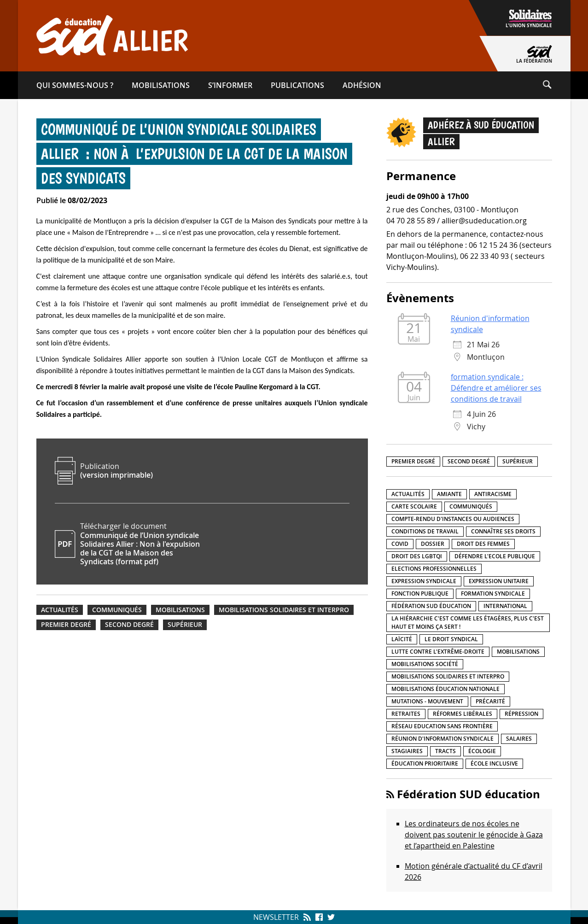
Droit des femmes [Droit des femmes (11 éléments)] (483, 544)
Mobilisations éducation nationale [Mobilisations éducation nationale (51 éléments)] (445, 689)
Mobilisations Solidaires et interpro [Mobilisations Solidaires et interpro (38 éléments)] (448, 676)
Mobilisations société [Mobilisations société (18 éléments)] (425, 664)
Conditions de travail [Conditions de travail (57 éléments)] (425, 531)
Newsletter (276, 917)
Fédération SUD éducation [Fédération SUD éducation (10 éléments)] (431, 606)
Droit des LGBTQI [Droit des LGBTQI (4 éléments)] (417, 556)
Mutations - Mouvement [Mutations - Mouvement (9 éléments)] (427, 701)
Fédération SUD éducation (469, 794)
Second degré (129, 625)
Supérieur (185, 625)
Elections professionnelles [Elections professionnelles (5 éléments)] (434, 569)
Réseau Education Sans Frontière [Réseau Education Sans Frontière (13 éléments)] (442, 726)
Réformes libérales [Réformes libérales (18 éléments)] (463, 714)
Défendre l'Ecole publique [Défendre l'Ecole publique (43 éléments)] (495, 556)
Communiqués (117, 610)
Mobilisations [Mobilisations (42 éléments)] (518, 652)
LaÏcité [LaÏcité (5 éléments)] (402, 639)
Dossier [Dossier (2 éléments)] (433, 544)
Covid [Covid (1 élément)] (400, 544)
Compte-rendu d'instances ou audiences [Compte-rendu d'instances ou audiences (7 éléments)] (453, 519)
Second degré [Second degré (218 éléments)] (469, 461)
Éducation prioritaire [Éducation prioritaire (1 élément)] (425, 763)
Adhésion (362, 85)
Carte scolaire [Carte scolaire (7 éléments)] (414, 506)
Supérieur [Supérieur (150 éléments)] (518, 461)
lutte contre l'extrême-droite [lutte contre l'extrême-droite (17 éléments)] (438, 652)
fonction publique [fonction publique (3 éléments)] (420, 594)
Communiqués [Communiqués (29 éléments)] (471, 506)
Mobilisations (161, 85)
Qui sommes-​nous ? (75, 85)
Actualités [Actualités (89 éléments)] (408, 494)
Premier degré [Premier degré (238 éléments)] (413, 461)
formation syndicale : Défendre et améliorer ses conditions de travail (496, 388)
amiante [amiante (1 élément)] (449, 494)
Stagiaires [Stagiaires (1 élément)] (407, 751)
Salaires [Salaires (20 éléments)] (519, 739)
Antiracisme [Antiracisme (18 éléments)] (493, 494)
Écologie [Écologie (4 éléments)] (482, 751)
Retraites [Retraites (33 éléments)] (406, 714)
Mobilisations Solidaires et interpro (284, 610)
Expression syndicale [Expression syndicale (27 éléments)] (424, 581)
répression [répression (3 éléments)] (521, 714)
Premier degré (66, 625)
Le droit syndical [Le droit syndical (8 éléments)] (451, 639)
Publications (297, 85)
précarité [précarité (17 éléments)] (490, 701)
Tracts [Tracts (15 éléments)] (445, 751)
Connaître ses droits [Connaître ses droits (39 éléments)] (503, 531)
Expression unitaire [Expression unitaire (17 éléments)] (499, 581)
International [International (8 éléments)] (505, 606)
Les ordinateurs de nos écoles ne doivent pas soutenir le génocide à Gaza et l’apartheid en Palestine (474, 835)
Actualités (60, 610)
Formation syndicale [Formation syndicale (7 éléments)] (493, 594)
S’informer (230, 85)
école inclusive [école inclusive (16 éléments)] (494, 763)
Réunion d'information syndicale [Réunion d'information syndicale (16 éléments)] (442, 739)
